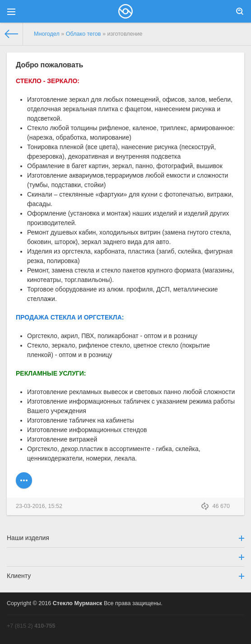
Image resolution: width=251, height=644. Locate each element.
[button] (125, 557)
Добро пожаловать (49, 65)
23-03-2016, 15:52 (39, 506)
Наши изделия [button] (125, 538)
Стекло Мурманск (78, 603)
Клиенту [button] (125, 576)
